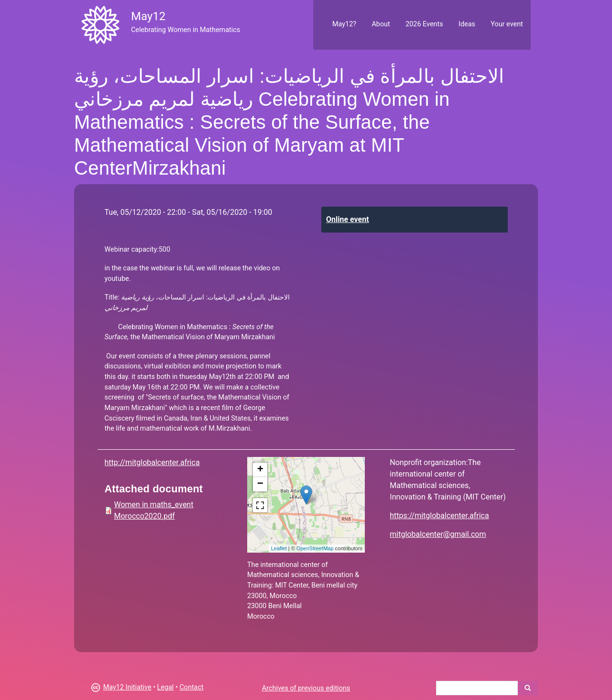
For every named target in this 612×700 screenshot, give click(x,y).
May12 (148, 16)
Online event (348, 219)
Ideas (467, 24)
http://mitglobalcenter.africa (152, 462)
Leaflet (279, 548)
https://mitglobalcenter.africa (439, 516)
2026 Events (424, 24)
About (381, 24)
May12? (344, 24)
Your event (507, 24)
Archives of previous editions (306, 688)
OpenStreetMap (315, 548)
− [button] (260, 484)
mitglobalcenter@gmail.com (438, 534)
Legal (166, 687)
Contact (191, 687)
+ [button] (260, 470)
